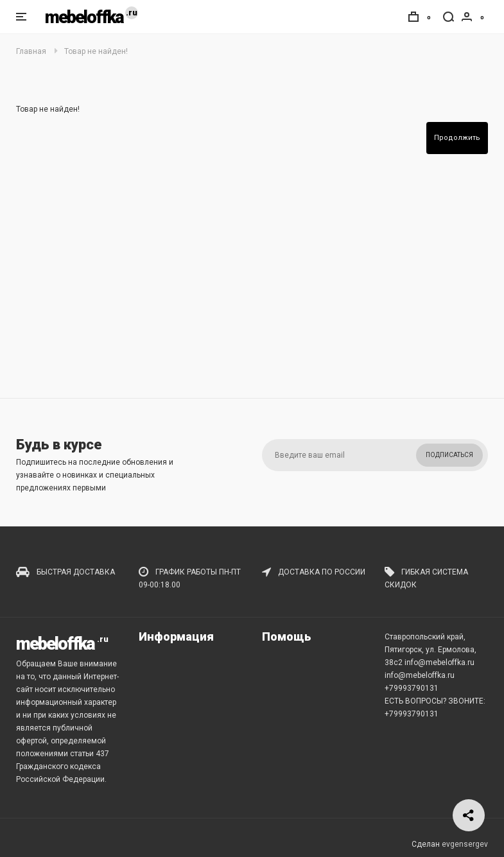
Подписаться (449, 455)
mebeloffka (84, 17)
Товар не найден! (96, 51)
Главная (31, 51)
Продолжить (457, 138)
